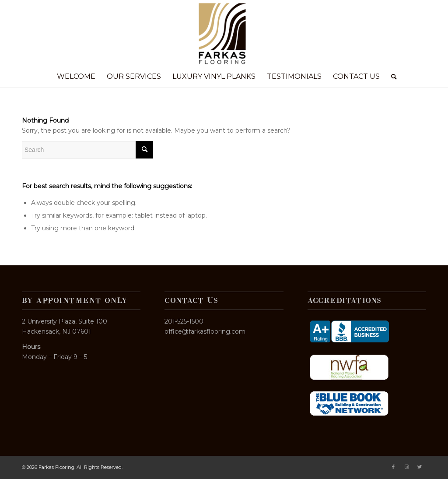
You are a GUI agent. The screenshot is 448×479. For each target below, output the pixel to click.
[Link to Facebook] (393, 467)
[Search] (391, 77)
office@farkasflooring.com (205, 331)
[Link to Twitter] (420, 467)
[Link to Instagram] (406, 467)
